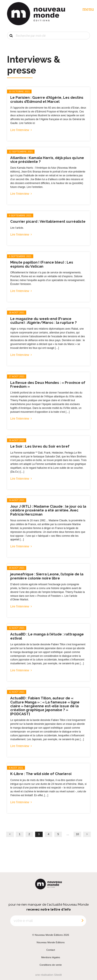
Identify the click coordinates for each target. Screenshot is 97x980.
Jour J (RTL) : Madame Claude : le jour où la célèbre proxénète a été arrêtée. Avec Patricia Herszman (48, 510)
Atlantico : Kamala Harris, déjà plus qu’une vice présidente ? (47, 160)
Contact (51, 950)
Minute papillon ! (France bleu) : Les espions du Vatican (42, 264)
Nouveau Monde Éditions (51, 942)
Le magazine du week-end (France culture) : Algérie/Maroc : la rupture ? (43, 321)
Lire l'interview (20, 130)
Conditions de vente (51, 965)
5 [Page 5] (58, 834)
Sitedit (58, 975)
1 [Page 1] (20, 834)
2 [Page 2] (29, 834)
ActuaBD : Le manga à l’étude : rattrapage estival (47, 636)
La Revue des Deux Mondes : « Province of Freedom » (48, 385)
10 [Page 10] (77, 834)
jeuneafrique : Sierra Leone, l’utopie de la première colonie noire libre (47, 576)
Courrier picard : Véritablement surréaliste (48, 221)
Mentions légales (51, 957)
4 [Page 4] (48, 834)
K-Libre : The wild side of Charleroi (41, 774)
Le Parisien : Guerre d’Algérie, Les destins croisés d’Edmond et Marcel (47, 99)
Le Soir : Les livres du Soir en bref (40, 446)
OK (9, 43)
